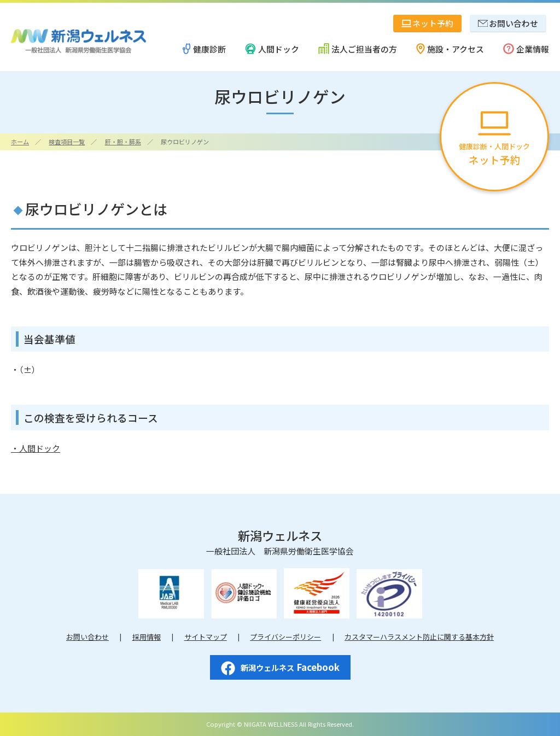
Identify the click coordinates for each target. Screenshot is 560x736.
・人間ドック (36, 448)
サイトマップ (206, 637)
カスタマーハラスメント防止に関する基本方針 (419, 637)
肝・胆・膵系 (123, 142)
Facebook (280, 668)
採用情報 (147, 637)
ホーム (20, 142)
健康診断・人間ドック (494, 139)
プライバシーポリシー (285, 637)
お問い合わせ (87, 637)
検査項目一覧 (67, 142)
